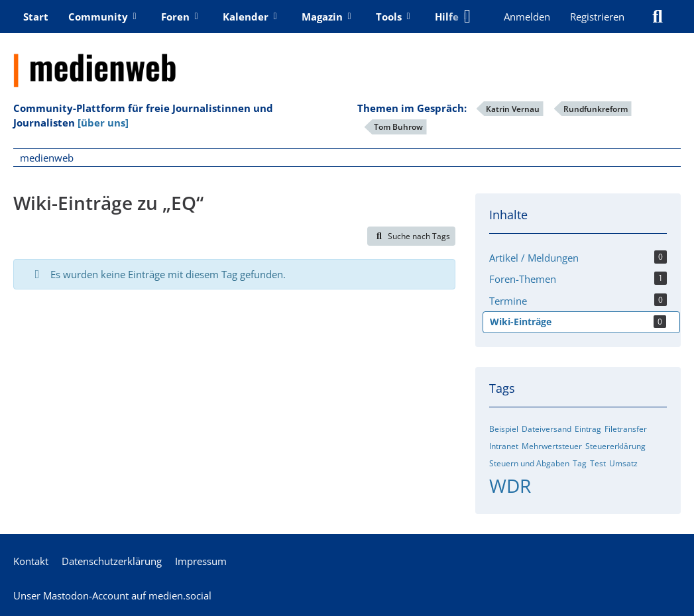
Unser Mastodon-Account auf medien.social (112, 595)
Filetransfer (626, 429)
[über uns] (103, 123)
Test (598, 463)
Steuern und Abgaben (529, 463)
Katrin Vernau (513, 109)
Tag (580, 463)
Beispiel (504, 429)
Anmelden (527, 17)
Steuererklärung (615, 446)
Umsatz (623, 463)
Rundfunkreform (596, 109)
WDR (510, 486)
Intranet (504, 446)
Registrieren (597, 17)
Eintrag (588, 429)
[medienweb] (347, 60)
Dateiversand (547, 429)
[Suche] (658, 17)
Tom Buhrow (398, 127)
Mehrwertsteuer (552, 446)
